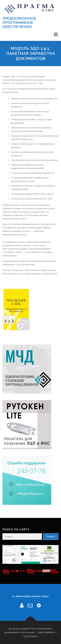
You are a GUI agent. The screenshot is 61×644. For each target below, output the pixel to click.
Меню (56, 35)
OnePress (48, 632)
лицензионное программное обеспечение (19, 22)
